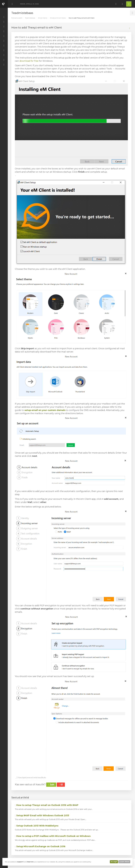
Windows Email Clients (58, 18)
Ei (61, 785)
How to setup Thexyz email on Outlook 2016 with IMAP (47, 805)
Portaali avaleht (17, 18)
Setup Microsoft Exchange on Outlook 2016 (40, 846)
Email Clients (43, 18)
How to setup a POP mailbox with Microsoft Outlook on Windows (53, 836)
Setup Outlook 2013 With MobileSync (37, 826)
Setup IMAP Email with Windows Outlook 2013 (42, 816)
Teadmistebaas (30, 18)
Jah (51, 785)
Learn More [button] (124, 862)
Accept (114, 862)
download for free (29, 61)
